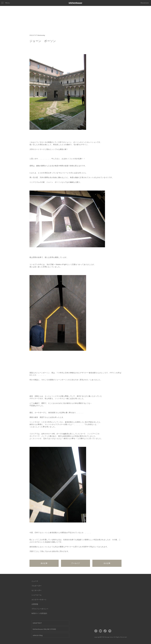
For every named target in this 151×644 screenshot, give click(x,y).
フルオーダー (37, 586)
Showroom (145, 3)
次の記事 (107, 563)
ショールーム (37, 595)
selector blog (38, 635)
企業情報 (35, 604)
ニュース (35, 581)
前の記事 (44, 563)
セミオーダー (37, 590)
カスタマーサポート (39, 600)
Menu (5, 3)
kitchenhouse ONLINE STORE (44, 629)
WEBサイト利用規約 (39, 613)
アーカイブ (75, 563)
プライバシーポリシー (40, 609)
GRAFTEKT (37, 623)
